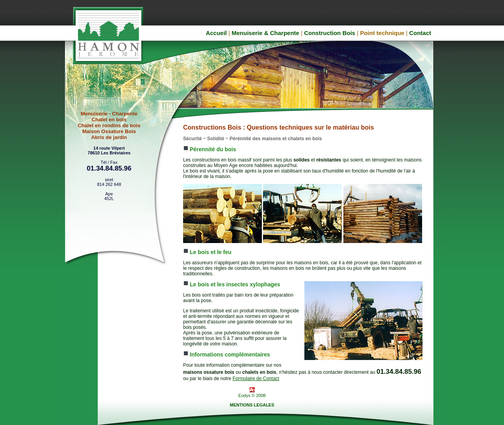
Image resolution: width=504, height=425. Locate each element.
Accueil (216, 33)
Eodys (244, 395)
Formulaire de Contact (256, 379)
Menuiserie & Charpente (265, 33)
